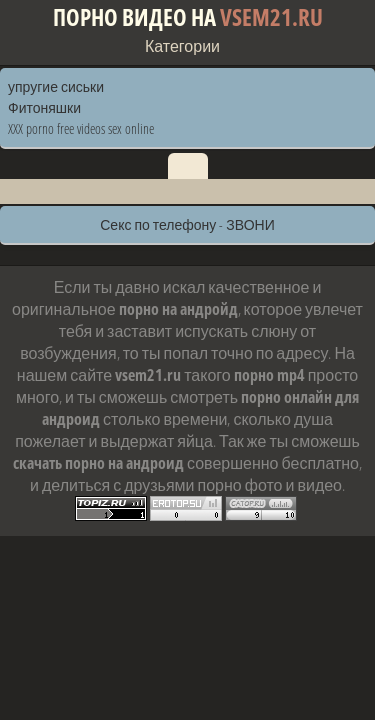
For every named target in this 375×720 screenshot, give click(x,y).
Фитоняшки (44, 107)
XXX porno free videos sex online (81, 128)
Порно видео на (188, 17)
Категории (182, 46)
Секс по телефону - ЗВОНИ (187, 224)
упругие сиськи (56, 86)
